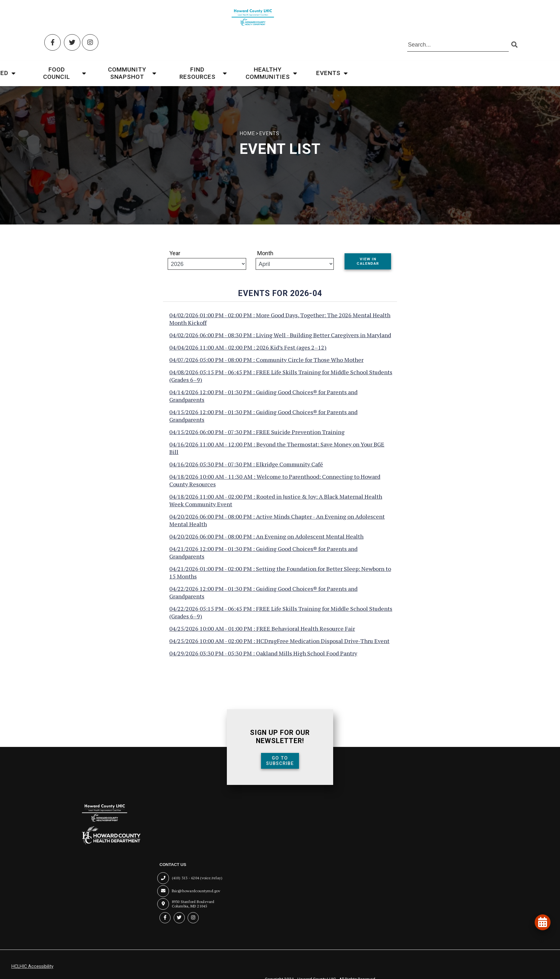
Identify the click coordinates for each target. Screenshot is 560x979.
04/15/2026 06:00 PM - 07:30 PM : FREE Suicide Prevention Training (257, 438)
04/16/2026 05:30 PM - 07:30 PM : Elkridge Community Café (246, 470)
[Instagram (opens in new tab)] (92, 18)
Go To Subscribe (280, 766)
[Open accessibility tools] (538, 940)
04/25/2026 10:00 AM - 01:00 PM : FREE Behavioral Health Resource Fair (262, 634)
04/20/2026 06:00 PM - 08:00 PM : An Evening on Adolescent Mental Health (266, 542)
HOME (240, 133)
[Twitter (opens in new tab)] (73, 18)
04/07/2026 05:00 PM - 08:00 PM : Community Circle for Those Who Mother (266, 365)
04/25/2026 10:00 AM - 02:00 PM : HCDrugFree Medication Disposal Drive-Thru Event (279, 647)
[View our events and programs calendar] (541, 921)
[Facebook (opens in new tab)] (54, 18)
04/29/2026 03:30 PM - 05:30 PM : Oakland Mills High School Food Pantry (263, 659)
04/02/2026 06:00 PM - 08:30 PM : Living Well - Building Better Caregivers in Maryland (280, 341)
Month (265, 258)
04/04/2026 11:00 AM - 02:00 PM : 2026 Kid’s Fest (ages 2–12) (248, 353)
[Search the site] (457, 21)
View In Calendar (368, 266)
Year (175, 258)
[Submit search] (513, 21)
